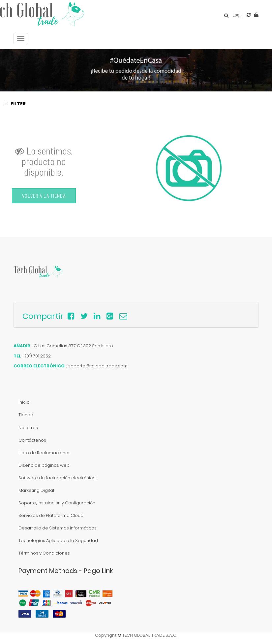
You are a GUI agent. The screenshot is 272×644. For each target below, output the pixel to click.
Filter (15, 104)
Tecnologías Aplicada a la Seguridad (58, 541)
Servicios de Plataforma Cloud (51, 515)
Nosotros (28, 428)
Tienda (26, 415)
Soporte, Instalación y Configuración (57, 503)
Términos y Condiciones (44, 553)
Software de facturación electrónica (57, 478)
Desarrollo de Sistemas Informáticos (58, 528)
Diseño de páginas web (44, 465)
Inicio (24, 402)
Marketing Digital (36, 490)
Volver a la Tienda (44, 196)
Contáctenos (32, 440)
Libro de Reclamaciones (45, 453)
